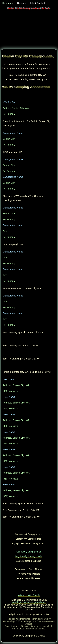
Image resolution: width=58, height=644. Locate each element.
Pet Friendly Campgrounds (28, 552)
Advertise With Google (29, 595)
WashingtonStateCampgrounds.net (29, 602)
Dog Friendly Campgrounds (28, 556)
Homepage (8, 3)
